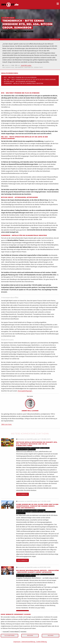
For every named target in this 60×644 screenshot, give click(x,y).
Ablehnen (51, 636)
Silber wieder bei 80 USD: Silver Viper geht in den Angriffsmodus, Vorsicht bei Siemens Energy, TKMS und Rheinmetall (37, 506)
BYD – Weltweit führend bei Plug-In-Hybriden (20, 78)
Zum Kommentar (22, 494)
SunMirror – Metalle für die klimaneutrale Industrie (24, 83)
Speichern (30, 636)
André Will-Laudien (26, 65)
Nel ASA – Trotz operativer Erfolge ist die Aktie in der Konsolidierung (30, 80)
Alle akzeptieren (9, 636)
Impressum (17, 642)
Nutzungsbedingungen (25, 391)
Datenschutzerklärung (28, 642)
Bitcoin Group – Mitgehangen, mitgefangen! (20, 82)
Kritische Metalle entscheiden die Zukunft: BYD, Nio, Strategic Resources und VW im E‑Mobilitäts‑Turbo (37, 444)
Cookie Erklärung (41, 642)
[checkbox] (2, 632)
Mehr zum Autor (7, 424)
